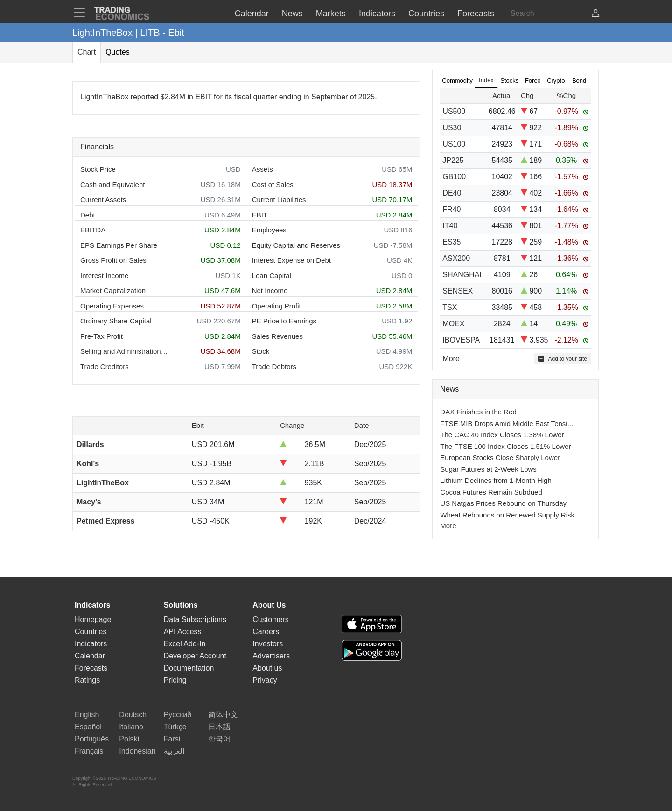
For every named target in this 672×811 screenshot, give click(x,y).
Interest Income (104, 276)
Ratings (87, 680)
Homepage (93, 619)
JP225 (453, 160)
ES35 (451, 242)
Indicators (91, 644)
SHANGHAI (462, 275)
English (87, 715)
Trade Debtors (274, 367)
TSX (450, 307)
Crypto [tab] (556, 80)
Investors (268, 644)
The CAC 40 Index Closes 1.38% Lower (502, 435)
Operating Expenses (112, 306)
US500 (454, 111)
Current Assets (103, 199)
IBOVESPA (461, 340)
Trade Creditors (105, 367)
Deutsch (133, 715)
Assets (262, 169)
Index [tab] (486, 80)
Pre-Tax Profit (101, 336)
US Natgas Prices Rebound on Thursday (503, 503)
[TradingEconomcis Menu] (82, 13)
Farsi (172, 739)
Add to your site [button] (563, 359)
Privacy (265, 680)
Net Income (270, 290)
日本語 (219, 727)
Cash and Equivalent (112, 185)
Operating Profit (276, 306)
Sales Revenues (277, 336)
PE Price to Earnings (284, 321)
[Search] (543, 14)
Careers (266, 632)
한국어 (219, 739)
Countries (91, 632)
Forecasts (91, 668)
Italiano (131, 727)
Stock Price (98, 169)
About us (267, 668)
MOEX (453, 324)
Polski (129, 739)
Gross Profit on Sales (113, 260)
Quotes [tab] (118, 52)
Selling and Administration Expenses (125, 351)
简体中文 (223, 715)
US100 (454, 144)
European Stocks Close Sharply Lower (500, 458)
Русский (178, 715)
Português (92, 739)
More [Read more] (451, 359)
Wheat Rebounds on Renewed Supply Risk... (510, 515)
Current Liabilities (279, 199)
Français (89, 751)
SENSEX (458, 291)
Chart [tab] (87, 52)
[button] (595, 14)
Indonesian (137, 751)
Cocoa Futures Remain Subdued (491, 492)
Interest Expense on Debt (291, 260)
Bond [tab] (579, 80)
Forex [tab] (533, 80)
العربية (174, 751)
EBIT (260, 215)
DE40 (452, 193)
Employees (269, 230)
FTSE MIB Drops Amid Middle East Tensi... (507, 423)
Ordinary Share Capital (116, 321)
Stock (261, 351)
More (448, 526)
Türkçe (175, 727)
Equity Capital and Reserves (296, 245)
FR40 (451, 209)
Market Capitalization (113, 290)
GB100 (454, 177)
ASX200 (456, 258)
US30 (452, 128)
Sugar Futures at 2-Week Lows (488, 469)
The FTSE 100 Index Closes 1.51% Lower (505, 446)
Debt (88, 215)
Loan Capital (272, 276)
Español (88, 727)
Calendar (90, 656)
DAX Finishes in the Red (478, 412)
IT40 (450, 226)
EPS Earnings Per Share (119, 245)
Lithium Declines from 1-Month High (496, 480)
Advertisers (271, 656)
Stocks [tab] (509, 80)
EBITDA (93, 230)
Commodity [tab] (457, 80)
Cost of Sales (273, 185)
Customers (270, 619)
